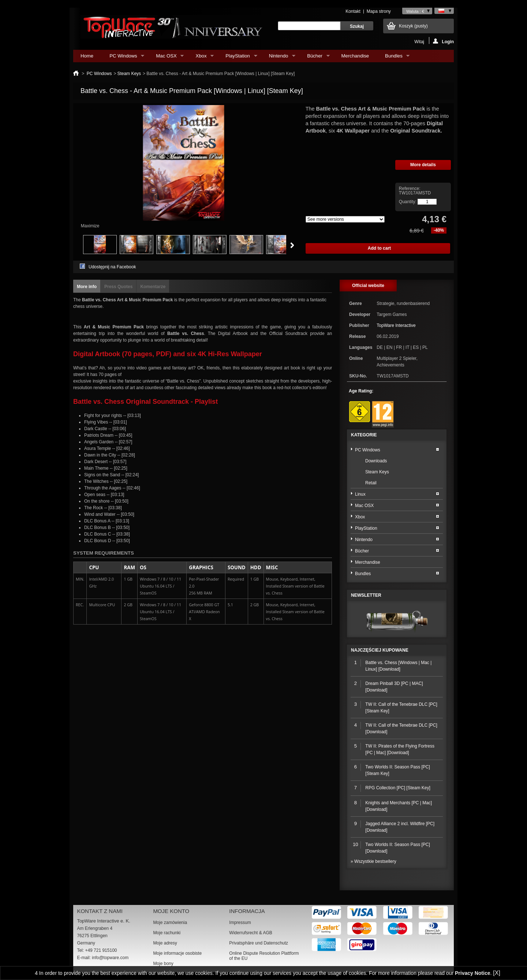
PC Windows (123, 58)
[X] (497, 973)
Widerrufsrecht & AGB (251, 933)
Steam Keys (129, 74)
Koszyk (413, 26)
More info (87, 287)
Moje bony (163, 964)
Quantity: (408, 202)
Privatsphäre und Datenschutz (259, 943)
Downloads (376, 461)
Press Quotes (118, 287)
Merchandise (355, 56)
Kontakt (353, 11)
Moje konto (171, 911)
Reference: (410, 189)
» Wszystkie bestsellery (373, 861)
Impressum (240, 923)
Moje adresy (165, 943)
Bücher (315, 58)
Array (345, 219)
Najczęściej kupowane (380, 650)
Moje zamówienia (170, 923)
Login (443, 41)
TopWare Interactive (396, 325)
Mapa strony (379, 11)
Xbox (201, 58)
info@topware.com (110, 958)
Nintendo (279, 58)
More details (423, 165)
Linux (360, 494)
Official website (368, 286)
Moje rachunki (167, 933)
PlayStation (238, 58)
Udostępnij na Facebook (112, 267)
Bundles (394, 58)
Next (292, 245)
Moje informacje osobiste (177, 953)
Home (87, 56)
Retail (371, 483)
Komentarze (153, 287)
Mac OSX (166, 58)
